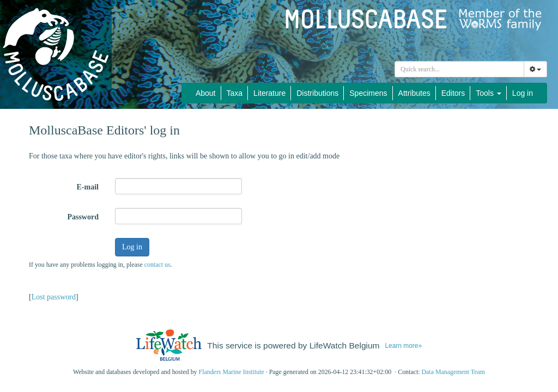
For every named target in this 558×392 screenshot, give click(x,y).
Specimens (368, 93)
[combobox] (459, 69)
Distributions (317, 93)
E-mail (88, 187)
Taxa (235, 93)
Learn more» (403, 346)
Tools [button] (489, 93)
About (206, 93)
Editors (453, 93)
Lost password (54, 297)
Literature (269, 93)
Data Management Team (453, 372)
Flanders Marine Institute (232, 372)
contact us (157, 265)
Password (83, 217)
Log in (523, 93)
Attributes (414, 93)
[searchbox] (459, 69)
